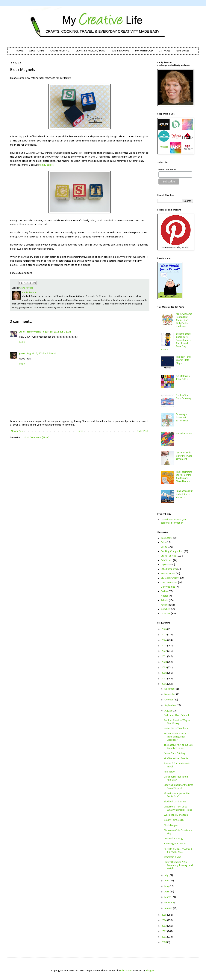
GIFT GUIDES (183, 51)
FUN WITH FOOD (144, 51)
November (170, 694)
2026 (164, 629)
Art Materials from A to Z (183, 378)
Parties (164, 591)
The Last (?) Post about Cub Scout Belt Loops (178, 747)
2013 (164, 926)
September (171, 705)
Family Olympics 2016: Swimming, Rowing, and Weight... (178, 865)
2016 (164, 684)
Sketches (165, 609)
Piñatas (165, 596)
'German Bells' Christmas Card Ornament (184, 456)
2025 (164, 635)
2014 (164, 920)
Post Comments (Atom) (37, 438)
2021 (164, 657)
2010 (164, 942)
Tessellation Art (184, 434)
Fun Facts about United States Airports (184, 494)
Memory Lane (168, 574)
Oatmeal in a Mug (173, 839)
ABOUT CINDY (37, 51)
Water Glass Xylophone (176, 729)
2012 (164, 931)
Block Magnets (172, 825)
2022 (164, 651)
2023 (164, 646)
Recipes (165, 605)
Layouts (165, 565)
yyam (22, 354)
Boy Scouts (167, 538)
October (169, 700)
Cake (163, 542)
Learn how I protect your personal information (174, 521)
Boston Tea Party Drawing (184, 397)
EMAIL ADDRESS (167, 170)
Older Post (142, 431)
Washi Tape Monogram (176, 815)
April (167, 892)
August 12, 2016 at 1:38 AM (41, 354)
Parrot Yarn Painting (175, 753)
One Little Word (169, 583)
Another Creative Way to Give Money (177, 722)
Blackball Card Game (175, 802)
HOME (20, 51)
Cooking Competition (172, 551)
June (167, 881)
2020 (164, 662)
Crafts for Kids (26, 288)
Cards (164, 547)
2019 (164, 668)
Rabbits (165, 600)
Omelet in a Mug (173, 857)
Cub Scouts (167, 560)
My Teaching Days (170, 578)
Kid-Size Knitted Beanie (176, 759)
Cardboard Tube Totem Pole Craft (176, 778)
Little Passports (169, 569)
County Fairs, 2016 (174, 820)
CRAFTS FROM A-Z (60, 51)
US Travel (166, 614)
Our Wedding (168, 587)
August (168, 711)
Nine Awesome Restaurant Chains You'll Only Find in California (184, 320)
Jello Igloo (169, 772)
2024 (164, 640)
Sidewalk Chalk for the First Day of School (178, 787)
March (168, 897)
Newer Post (17, 431)
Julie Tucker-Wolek (30, 332)
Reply (22, 342)
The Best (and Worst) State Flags (183, 360)
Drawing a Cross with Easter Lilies (182, 418)
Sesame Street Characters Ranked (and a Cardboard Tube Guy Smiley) (176, 342)
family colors (46, 165)
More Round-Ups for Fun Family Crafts (177, 795)
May (167, 886)
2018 (164, 673)
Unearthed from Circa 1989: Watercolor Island (178, 808)
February (169, 903)
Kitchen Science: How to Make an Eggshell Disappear (177, 737)
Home (80, 431)
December (170, 689)
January (169, 908)
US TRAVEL (165, 51)
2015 (164, 915)
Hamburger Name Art (175, 844)
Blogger (150, 971)
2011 (164, 937)
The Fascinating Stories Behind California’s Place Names (184, 477)
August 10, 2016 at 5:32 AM (56, 332)
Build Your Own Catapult (177, 715)
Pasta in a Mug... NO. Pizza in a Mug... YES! (178, 851)
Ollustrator (126, 971)
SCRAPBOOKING (120, 51)
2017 (164, 679)
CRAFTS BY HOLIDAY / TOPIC (91, 51)
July (167, 875)
